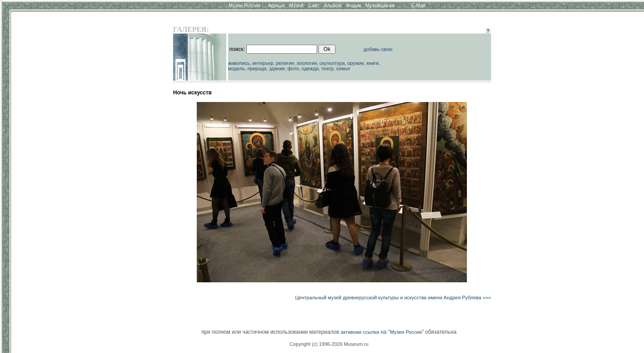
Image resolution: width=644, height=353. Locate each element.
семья (343, 68)
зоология (307, 63)
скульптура (332, 63)
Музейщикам (380, 5)
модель (237, 68)
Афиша (276, 5)
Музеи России (246, 5)
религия (285, 63)
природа (257, 68)
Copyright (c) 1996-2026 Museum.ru (329, 344)
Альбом (333, 5)
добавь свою (378, 49)
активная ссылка (360, 332)
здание (277, 68)
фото (293, 68)
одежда (310, 68)
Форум (353, 5)
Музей (297, 5)
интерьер (263, 63)
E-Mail (418, 5)
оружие (356, 63)
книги (372, 63)
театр (327, 68)
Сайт (314, 5)
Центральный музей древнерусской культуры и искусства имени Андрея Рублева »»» (393, 298)
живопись (239, 63)
